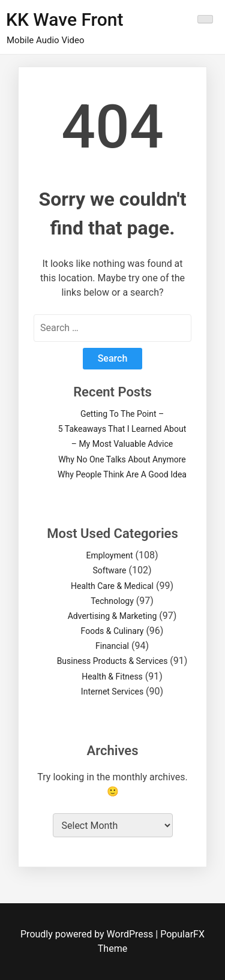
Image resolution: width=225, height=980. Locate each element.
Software (110, 570)
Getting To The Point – (122, 414)
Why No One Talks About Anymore (122, 459)
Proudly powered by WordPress (88, 934)
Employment (109, 555)
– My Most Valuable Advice (122, 444)
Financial (112, 646)
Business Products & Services (112, 661)
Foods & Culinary (112, 631)
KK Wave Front (65, 19)
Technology (112, 601)
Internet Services (112, 692)
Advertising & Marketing (112, 616)
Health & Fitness (112, 677)
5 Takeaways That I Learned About (122, 429)
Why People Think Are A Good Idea (122, 474)
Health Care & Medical (112, 586)
